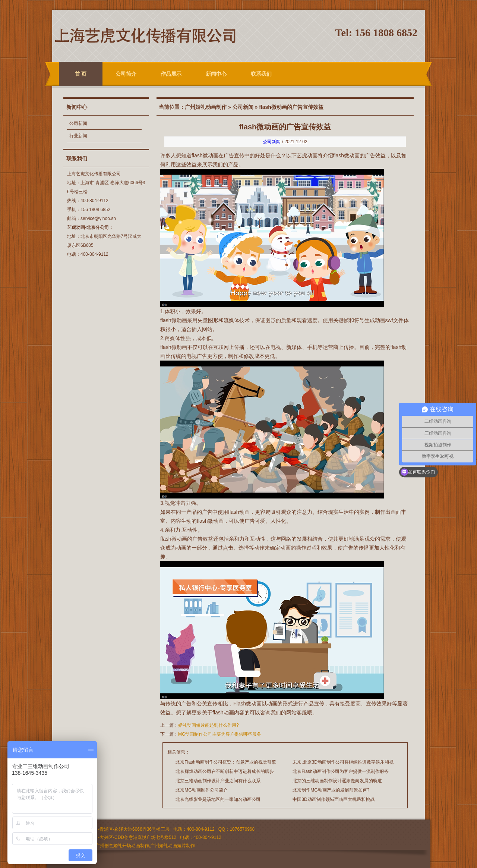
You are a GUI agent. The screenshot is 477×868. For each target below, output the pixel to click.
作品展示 (171, 74)
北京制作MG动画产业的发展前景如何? (331, 790)
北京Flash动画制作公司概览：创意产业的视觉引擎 (226, 762)
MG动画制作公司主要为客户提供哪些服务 (220, 734)
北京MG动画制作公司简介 (201, 790)
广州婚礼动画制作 (206, 107)
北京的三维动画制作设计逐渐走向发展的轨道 (337, 781)
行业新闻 (78, 136)
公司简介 (126, 74)
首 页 (81, 74)
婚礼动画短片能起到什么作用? (209, 725)
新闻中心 (216, 74)
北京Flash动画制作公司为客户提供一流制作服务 (340, 771)
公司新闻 (78, 123)
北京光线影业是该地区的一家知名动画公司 (218, 799)
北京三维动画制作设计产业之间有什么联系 (218, 781)
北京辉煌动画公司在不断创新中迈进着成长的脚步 (225, 771)
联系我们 (261, 74)
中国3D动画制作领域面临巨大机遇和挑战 (333, 799)
